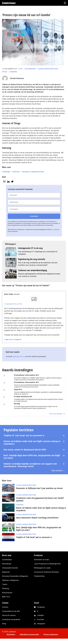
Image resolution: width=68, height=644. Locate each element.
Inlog (4, 624)
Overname (6, 172)
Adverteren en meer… (42, 560)
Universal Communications (33, 172)
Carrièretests (7, 560)
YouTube (41, 619)
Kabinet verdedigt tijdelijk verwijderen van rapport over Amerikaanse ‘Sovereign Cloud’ (30, 465)
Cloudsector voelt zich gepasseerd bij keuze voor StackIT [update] (40, 499)
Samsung (13, 72)
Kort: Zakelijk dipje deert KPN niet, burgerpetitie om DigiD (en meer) (32, 457)
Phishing (5, 589)
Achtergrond (30, 69)
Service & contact (9, 615)
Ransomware (7, 593)
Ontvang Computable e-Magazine (15, 576)
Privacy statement (51, 635)
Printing (16, 172)
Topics (5, 584)
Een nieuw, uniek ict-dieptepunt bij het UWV (25, 450)
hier (53, 230)
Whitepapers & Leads (42, 568)
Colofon (5, 607)
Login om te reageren (13, 339)
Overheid (20, 505)
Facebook (41, 607)
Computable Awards (10, 568)
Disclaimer (11, 635)
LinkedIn (40, 615)
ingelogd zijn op (19, 356)
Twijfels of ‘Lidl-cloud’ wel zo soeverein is (24, 435)
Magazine (6, 572)
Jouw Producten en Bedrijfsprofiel (47, 564)
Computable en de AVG (11, 611)
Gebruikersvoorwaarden (29, 635)
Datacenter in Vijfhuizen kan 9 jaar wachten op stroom (39, 488)
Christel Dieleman (17, 78)
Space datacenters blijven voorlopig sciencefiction (37, 518)
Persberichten (39, 576)
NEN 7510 (6, 597)
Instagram (41, 624)
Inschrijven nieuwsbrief (11, 619)
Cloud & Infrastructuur (48, 69)
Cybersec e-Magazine (10, 580)
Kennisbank (7, 564)
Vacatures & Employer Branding (46, 572)
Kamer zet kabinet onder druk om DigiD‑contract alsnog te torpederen (32, 443)
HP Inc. (5, 72)
